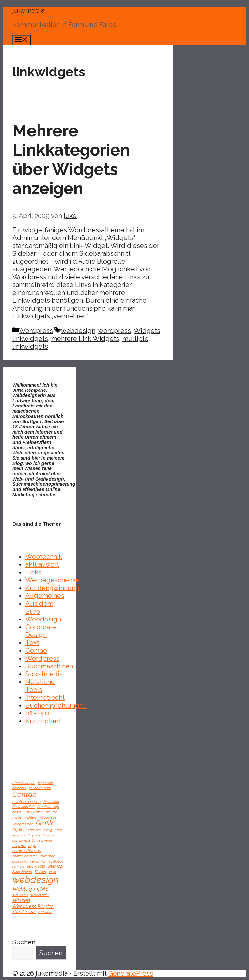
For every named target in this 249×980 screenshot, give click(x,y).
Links (33, 572)
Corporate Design (41, 631)
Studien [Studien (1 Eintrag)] (40, 872)
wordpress (115, 331)
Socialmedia (44, 674)
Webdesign (43, 619)
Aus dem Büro (39, 607)
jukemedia (28, 10)
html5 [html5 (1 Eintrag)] (48, 830)
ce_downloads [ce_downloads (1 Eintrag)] (40, 788)
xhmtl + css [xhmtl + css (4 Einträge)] (24, 911)
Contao (36, 651)
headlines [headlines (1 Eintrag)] (33, 830)
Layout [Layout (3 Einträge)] (19, 845)
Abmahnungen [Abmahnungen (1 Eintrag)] (24, 783)
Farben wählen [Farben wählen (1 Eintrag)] (24, 817)
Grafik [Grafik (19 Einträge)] (44, 823)
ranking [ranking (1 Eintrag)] (18, 866)
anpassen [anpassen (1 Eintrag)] (45, 783)
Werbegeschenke (53, 580)
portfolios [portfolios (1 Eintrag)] (56, 861)
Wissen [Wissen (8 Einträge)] (21, 900)
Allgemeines (45, 596)
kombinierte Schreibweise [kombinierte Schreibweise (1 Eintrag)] (32, 840)
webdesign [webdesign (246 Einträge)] (36, 880)
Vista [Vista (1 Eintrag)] (52, 872)
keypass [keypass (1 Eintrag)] (19, 835)
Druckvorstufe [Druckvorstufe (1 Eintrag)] (48, 807)
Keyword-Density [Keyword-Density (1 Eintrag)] (41, 835)
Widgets (147, 331)
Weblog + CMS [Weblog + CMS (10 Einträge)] (31, 889)
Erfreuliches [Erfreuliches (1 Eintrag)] (33, 812)
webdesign (78, 331)
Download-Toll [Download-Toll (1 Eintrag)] (23, 807)
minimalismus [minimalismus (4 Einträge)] (27, 850)
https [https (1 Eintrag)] (59, 830)
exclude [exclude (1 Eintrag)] (51, 812)
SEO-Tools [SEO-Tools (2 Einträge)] (36, 866)
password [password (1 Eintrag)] (20, 861)
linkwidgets (30, 339)
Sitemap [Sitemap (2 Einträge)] (55, 866)
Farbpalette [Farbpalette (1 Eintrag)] (47, 817)
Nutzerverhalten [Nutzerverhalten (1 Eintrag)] (25, 856)
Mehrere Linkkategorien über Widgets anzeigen (71, 160)
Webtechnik (44, 557)
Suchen (24, 942)
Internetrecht (45, 697)
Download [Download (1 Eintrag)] (51, 802)
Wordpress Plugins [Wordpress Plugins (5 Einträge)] (33, 906)
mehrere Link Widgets (85, 339)
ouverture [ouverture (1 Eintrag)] (48, 856)
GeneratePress (131, 973)
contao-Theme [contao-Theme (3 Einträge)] (27, 801)
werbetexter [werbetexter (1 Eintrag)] (40, 895)
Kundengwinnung (53, 588)
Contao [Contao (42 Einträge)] (24, 794)
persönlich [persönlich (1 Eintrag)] (38, 861)
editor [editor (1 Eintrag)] (17, 812)
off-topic (39, 713)
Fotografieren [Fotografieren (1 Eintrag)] (23, 824)
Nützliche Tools (40, 686)
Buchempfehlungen (56, 705)
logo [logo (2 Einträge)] (32, 845)
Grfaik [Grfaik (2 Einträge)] (18, 830)
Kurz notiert (43, 721)
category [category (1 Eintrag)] (19, 788)
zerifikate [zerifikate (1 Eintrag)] (45, 912)
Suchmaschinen (49, 666)
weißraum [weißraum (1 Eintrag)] (20, 895)
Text (32, 643)
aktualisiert (42, 564)
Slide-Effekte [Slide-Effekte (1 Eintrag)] (22, 872)
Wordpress (36, 331)
